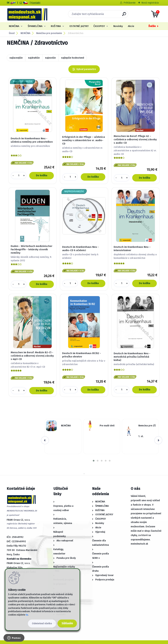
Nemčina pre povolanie (49, 33)
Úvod (12, 33)
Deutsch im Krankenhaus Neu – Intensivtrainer (132, 249)
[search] (124, 15)
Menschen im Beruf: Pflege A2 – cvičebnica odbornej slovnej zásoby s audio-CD (135, 139)
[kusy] (19, 176)
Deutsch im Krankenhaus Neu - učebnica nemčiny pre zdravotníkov (32, 140)
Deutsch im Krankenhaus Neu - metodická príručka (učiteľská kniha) (132, 357)
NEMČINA (14, 26)
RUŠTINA (56, 26)
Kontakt (36, 3)
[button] (94, 461)
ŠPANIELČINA (35, 26)
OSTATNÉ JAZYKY (79, 26)
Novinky (118, 26)
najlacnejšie (16, 58)
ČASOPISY (99, 26)
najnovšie (50, 58)
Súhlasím (67, 623)
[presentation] (45, 440)
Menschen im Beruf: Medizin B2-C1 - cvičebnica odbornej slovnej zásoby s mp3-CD (32, 356)
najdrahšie (34, 58)
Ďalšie (152, 26)
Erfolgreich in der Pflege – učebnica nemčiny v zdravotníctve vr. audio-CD (83, 140)
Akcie (131, 26)
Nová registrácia (150, 3)
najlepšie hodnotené (73, 58)
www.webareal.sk (87, 642)
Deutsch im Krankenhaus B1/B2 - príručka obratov (82, 355)
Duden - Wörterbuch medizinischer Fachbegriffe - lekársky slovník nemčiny (32, 249)
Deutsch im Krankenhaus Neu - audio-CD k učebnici (80, 249)
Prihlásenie (130, 3)
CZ (21, 3)
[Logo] (27, 14)
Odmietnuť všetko (42, 623)
